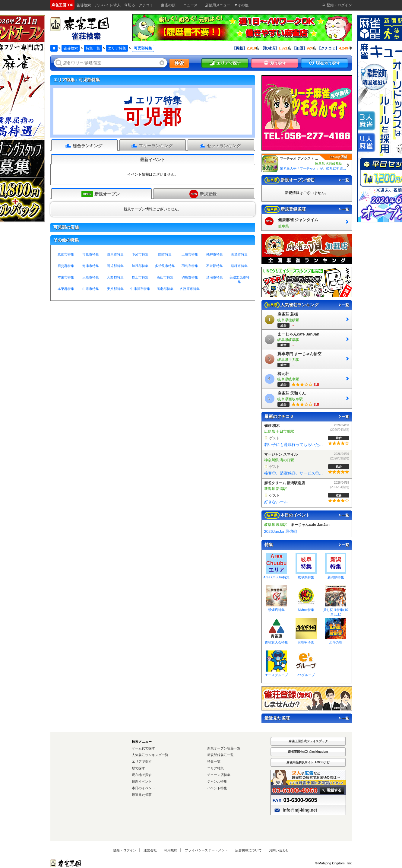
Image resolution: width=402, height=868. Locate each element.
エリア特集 (117, 48)
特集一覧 (93, 48)
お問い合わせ (279, 850)
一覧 (343, 180)
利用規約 (171, 850)
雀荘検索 (71, 48)
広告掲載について (248, 850)
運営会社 (150, 850)
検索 (179, 63)
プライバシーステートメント (206, 850)
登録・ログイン (125, 850)
